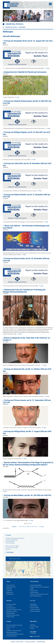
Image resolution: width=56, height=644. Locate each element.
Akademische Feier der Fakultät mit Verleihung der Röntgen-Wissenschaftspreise (24, 291)
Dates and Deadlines (36, 585)
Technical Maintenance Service (15, 634)
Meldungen (22, 27)
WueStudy (33, 604)
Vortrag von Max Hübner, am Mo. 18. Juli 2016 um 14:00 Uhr (28, 495)
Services (9, 601)
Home (8, 582)
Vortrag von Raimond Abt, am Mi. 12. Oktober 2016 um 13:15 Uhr (27, 370)
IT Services (9, 606)
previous (14, 527)
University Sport (11, 608)
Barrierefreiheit (41, 642)
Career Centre (10, 617)
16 (36, 527)
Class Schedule (34, 608)
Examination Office (12, 612)
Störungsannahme (11, 632)
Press (8, 629)
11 (26, 527)
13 (30, 527)
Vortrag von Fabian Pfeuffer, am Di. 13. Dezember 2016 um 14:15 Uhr (27, 196)
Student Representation (13, 615)
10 (24, 527)
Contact (9, 535)
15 (34, 527)
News (32, 589)
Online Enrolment (35, 610)
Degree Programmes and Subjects (40, 587)
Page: (31, 636)
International (10, 594)
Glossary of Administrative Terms (39, 594)
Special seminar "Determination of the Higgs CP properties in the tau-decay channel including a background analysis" (28, 464)
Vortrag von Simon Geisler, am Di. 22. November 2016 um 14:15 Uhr (26, 260)
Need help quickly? (11, 636)
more (48, 68)
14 (32, 527)
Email (9, 549)
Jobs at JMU (34, 591)
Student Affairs (10, 613)
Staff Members (34, 592)
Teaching (9, 591)
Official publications (36, 596)
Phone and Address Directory (14, 625)
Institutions (9, 592)
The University (10, 585)
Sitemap (33, 625)
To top (32, 629)
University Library (11, 604)
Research (9, 589)
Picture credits (34, 627)
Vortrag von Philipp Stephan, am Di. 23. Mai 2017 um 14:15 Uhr (26, 133)
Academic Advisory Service (14, 610)
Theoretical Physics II (14, 24)
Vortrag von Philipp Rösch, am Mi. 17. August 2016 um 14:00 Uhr (27, 432)
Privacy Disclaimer (30, 642)
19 (40, 527)
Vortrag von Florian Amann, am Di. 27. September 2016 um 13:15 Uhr (27, 401)
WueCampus (34, 606)
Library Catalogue (35, 611)
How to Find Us (11, 627)
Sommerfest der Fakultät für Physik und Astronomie (25, 72)
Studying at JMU (11, 587)
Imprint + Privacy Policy (17, 642)
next (42, 527)
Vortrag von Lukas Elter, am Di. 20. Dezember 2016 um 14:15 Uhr (27, 164)
